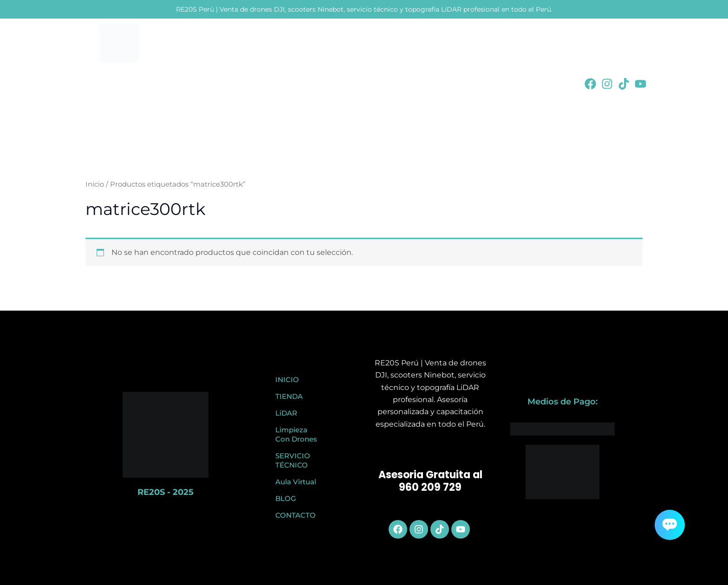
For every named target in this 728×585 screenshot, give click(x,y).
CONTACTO (296, 515)
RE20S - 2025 (166, 492)
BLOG (286, 498)
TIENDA (289, 396)
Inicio (95, 184)
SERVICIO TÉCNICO (293, 460)
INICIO (287, 380)
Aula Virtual (296, 482)
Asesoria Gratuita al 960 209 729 (430, 481)
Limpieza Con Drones (296, 434)
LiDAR (286, 413)
